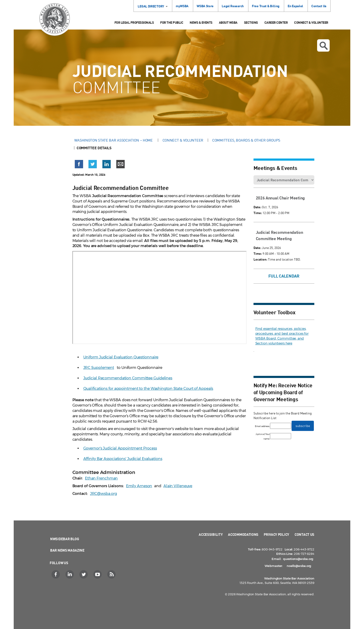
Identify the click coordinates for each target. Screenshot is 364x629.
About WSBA (228, 22)
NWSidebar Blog (65, 539)
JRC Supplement (99, 368)
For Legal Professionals (134, 22)
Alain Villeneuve (178, 486)
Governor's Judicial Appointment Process (120, 448)
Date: (257, 207)
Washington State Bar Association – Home (114, 140)
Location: (260, 259)
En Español (295, 6)
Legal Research (233, 6)
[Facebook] (56, 574)
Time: (258, 213)
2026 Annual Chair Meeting (280, 198)
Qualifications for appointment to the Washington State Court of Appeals (148, 389)
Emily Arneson (139, 486)
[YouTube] (98, 574)
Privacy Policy (276, 534)
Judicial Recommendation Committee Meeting (279, 235)
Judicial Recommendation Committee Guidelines (128, 378)
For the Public (172, 22)
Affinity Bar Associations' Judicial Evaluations (123, 459)
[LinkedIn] (70, 574)
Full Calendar (284, 276)
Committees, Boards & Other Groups (246, 140)
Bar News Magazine (67, 550)
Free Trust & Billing (266, 6)
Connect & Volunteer (311, 22)
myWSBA (182, 6)
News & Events (201, 22)
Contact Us (319, 6)
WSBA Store (205, 6)
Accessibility (211, 534)
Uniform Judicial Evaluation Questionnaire (121, 357)
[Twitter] (84, 574)
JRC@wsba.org (104, 494)
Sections (251, 22)
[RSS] (112, 574)
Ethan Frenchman (101, 478)
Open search (324, 46)
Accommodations (243, 534)
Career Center (276, 22)
